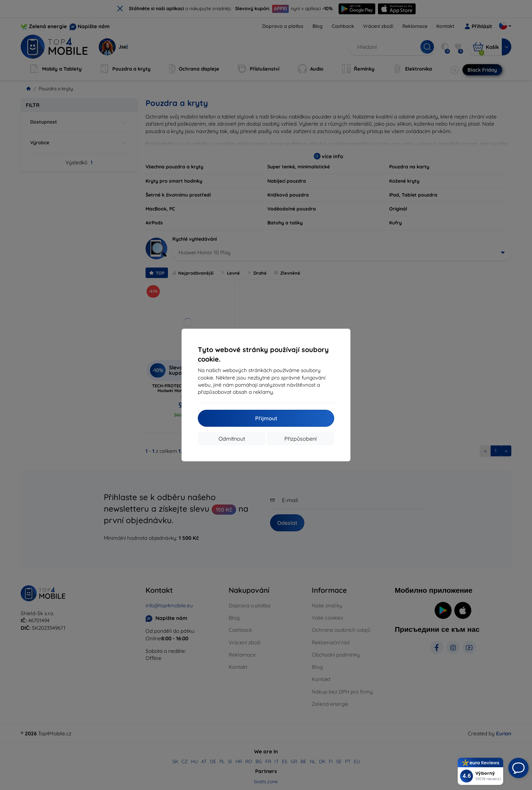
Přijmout (266, 418)
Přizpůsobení (300, 439)
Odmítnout (232, 439)
